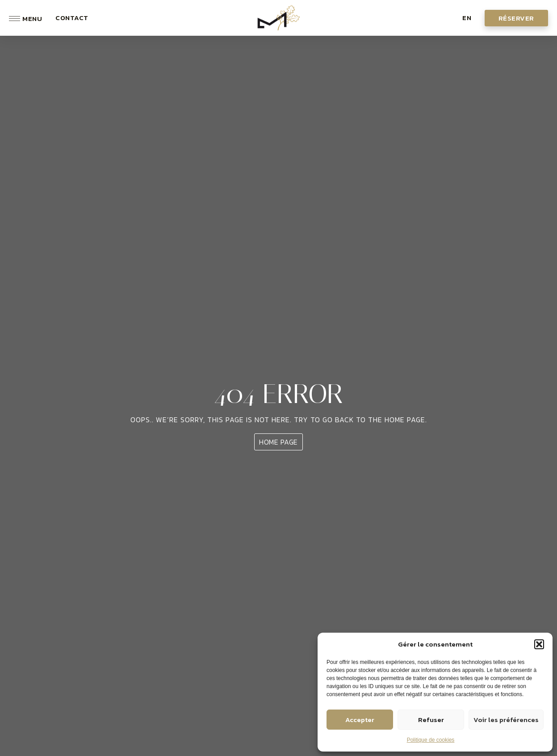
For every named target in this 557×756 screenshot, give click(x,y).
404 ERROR (278, 394)
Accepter (360, 720)
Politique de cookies (431, 740)
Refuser (431, 720)
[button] (539, 644)
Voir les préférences (506, 720)
